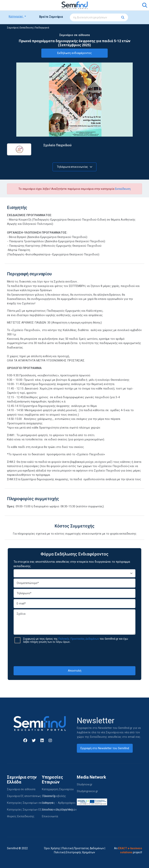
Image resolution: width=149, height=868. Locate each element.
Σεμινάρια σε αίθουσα (21, 789)
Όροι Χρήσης (52, 848)
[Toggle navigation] (12, 5)
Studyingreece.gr (87, 791)
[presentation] (74, 655)
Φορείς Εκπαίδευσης (21, 816)
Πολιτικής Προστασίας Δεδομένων (79, 639)
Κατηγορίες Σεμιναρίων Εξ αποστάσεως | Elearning (40, 810)
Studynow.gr (85, 784)
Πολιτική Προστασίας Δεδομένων (83, 848)
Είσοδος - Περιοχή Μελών (59, 810)
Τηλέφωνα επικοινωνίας (75, 167)
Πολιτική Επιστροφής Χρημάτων (74, 852)
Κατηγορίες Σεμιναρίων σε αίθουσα (30, 803)
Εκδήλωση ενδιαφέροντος (74, 53)
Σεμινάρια (13, 28)
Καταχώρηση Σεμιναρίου (58, 789)
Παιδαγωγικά (42, 28)
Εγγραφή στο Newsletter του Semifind (105, 748)
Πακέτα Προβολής (54, 796)
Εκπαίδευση (26, 28)
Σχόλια (74, 622)
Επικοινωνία (50, 816)
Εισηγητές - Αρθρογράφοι (59, 803)
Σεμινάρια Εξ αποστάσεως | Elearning (31, 796)
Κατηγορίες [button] (16, 16)
